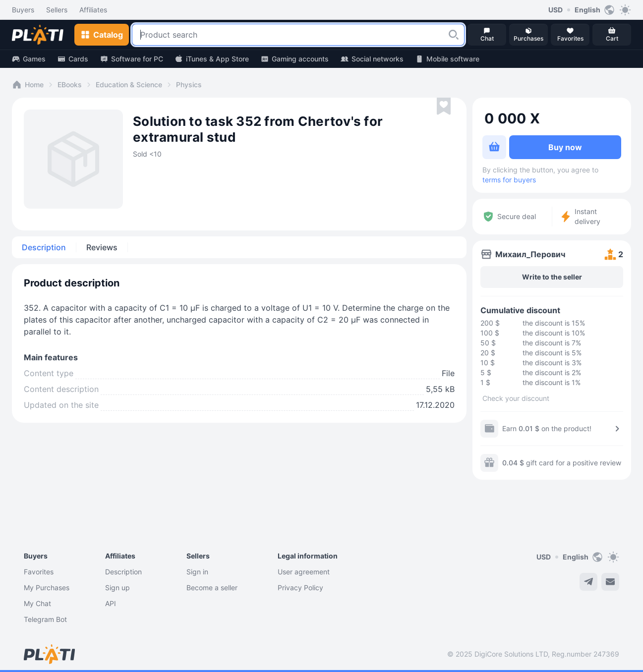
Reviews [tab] (102, 247)
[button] (454, 35)
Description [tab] (44, 247)
